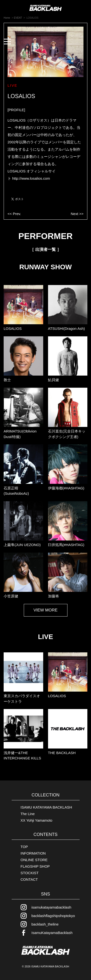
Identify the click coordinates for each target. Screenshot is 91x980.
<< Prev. (14, 214)
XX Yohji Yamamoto (37, 820)
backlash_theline (45, 924)
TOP (24, 847)
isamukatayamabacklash (51, 907)
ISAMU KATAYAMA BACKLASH (46, 807)
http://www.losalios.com (31, 178)
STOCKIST (30, 873)
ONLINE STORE (34, 860)
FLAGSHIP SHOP (35, 866)
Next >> (77, 214)
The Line (28, 814)
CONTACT (29, 879)
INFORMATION (33, 853)
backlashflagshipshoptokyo (53, 916)
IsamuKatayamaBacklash (52, 933)
